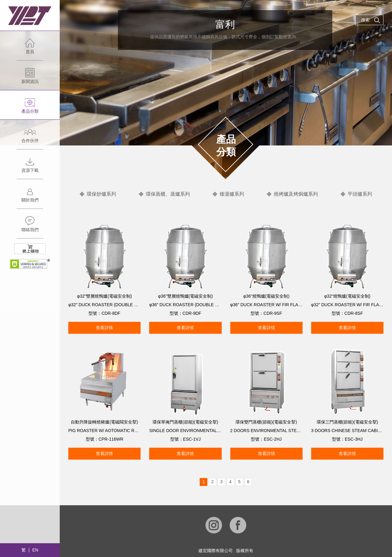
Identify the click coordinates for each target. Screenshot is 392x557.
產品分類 (30, 109)
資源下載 (30, 168)
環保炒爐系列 (101, 194)
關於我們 (30, 197)
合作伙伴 (30, 138)
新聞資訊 (30, 79)
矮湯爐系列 (232, 194)
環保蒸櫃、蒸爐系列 (168, 194)
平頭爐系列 (360, 194)
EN (35, 550)
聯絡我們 (30, 227)
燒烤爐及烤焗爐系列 (296, 194)
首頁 (30, 49)
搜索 (371, 20)
